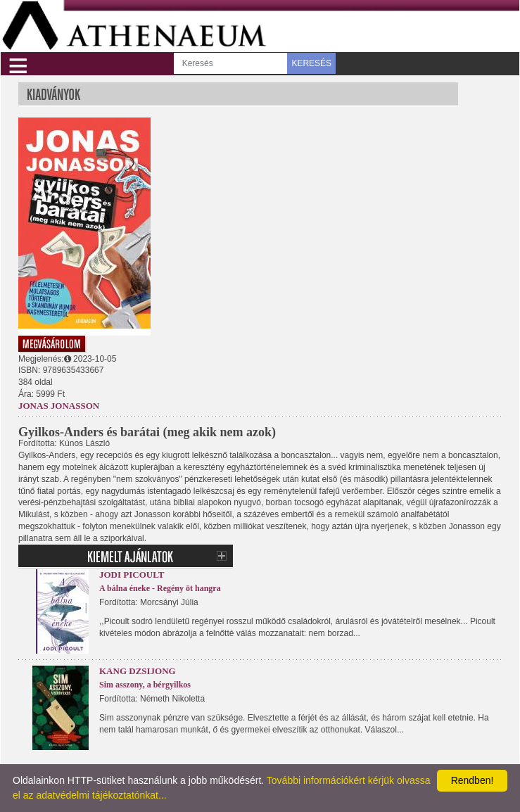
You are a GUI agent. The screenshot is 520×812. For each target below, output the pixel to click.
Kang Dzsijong (138, 671)
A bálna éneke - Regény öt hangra (160, 588)
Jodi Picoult (132, 575)
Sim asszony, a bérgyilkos (145, 685)
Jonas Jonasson (59, 406)
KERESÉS (311, 63)
